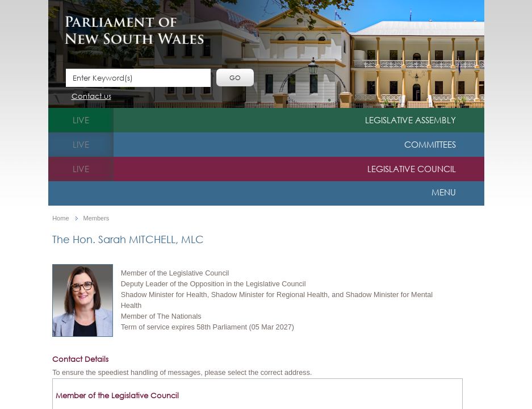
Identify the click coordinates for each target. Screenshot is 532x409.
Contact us (91, 97)
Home (60, 218)
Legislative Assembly (410, 120)
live (81, 120)
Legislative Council (412, 169)
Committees (430, 144)
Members (97, 218)
